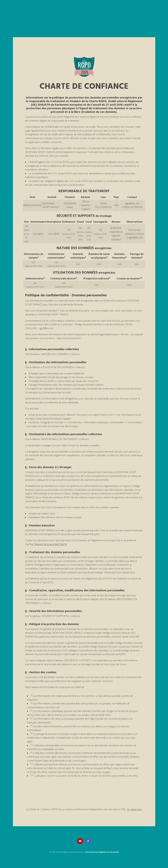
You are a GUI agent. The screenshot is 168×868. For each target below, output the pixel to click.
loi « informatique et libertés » (61, 321)
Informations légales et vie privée (102, 852)
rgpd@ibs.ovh (132, 203)
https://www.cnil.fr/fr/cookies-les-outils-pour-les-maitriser (55, 687)
